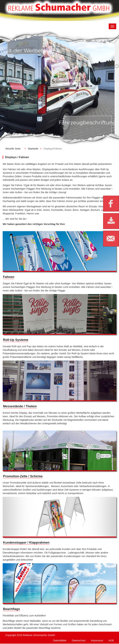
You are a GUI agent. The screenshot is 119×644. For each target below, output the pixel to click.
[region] (59, 88)
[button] (4, 88)
